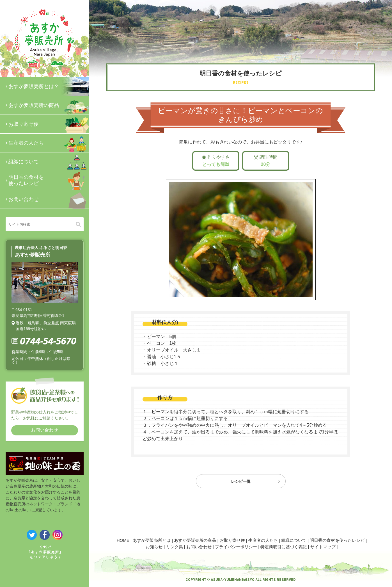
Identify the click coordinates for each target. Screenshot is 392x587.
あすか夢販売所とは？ (49, 86)
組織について (49, 162)
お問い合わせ (49, 199)
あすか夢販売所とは (152, 540)
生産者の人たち (49, 143)
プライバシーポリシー (236, 547)
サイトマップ (323, 547)
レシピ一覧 (241, 483)
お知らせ (154, 547)
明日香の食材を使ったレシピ (49, 181)
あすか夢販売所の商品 (49, 105)
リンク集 (175, 547)
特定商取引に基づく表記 (284, 547)
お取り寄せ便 (49, 124)
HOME (123, 540)
